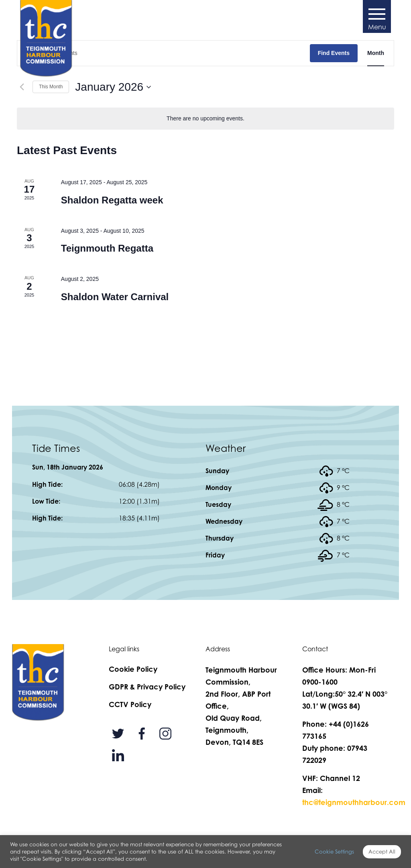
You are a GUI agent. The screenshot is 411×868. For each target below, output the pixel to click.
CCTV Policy (130, 704)
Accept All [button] (382, 852)
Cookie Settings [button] (334, 852)
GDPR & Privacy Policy (147, 687)
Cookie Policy (133, 669)
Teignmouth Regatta (107, 248)
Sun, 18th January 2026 (68, 467)
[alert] (205, 119)
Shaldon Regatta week (112, 200)
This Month (51, 87)
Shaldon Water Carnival (115, 297)
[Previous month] (22, 87)
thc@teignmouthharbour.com (354, 802)
